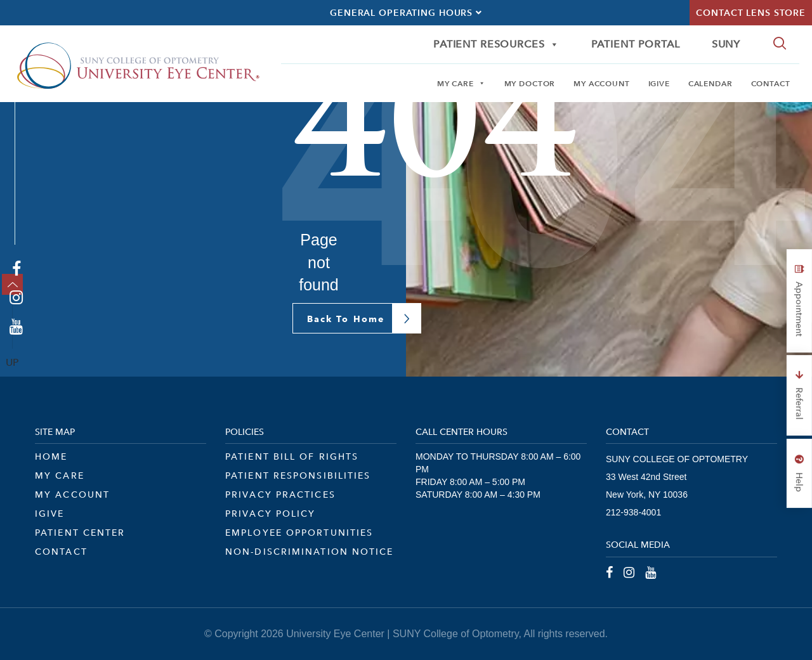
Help (799, 473)
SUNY (726, 44)
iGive (659, 83)
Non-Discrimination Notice (310, 552)
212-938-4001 (633, 512)
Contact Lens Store (751, 13)
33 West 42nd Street (646, 477)
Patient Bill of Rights (292, 456)
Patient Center (80, 533)
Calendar (710, 83)
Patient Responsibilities (298, 476)
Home (51, 456)
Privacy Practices (280, 495)
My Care (462, 83)
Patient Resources (496, 44)
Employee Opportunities (299, 533)
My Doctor (530, 83)
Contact (771, 83)
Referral (799, 395)
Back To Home (346, 319)
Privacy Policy (270, 514)
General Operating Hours (406, 13)
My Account (602, 83)
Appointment (799, 301)
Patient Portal (636, 44)
